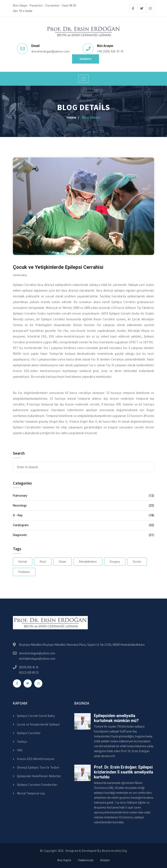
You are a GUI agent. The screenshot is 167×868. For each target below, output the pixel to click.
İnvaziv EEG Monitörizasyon (34, 759)
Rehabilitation (88, 562)
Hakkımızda (86, 860)
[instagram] (150, 9)
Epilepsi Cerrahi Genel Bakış (34, 716)
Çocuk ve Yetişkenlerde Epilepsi (36, 724)
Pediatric (24, 572)
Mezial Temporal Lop (29, 793)
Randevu (86, 59)
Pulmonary (83, 496)
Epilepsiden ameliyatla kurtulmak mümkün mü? (116, 718)
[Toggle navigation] (83, 79)
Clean (62, 562)
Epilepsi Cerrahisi (27, 733)
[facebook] (133, 9)
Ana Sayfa (64, 860)
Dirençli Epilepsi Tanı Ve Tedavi (36, 767)
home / (73, 117)
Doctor (137, 562)
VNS (18, 750)
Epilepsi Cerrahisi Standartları (35, 785)
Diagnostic (83, 535)
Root (43, 562)
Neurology (83, 506)
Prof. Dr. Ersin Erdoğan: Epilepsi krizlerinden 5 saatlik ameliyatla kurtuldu (124, 772)
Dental (23, 562)
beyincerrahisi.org (114, 851)
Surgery (115, 562)
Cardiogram (83, 525)
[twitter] (142, 9)
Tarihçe (20, 742)
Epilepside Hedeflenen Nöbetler (37, 776)
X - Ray (83, 515)
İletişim (105, 860)
